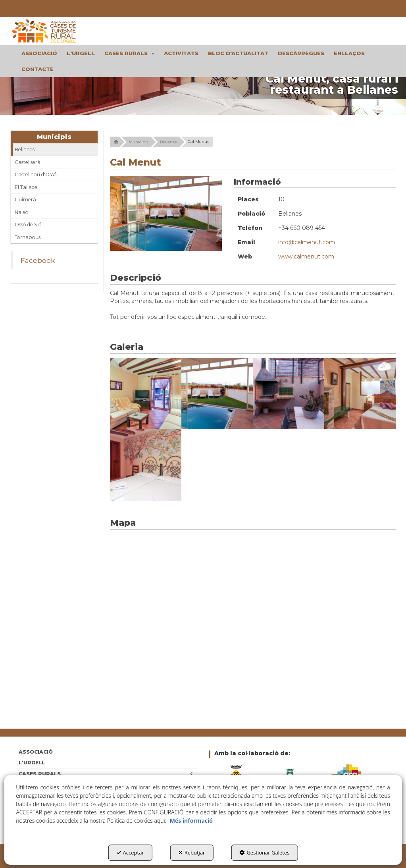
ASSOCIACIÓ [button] (36, 752)
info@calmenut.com (307, 242)
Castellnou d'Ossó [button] (36, 175)
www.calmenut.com (306, 257)
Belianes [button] (25, 149)
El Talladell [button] (27, 187)
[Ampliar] (146, 393)
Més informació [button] (191, 821)
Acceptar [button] (130, 853)
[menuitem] (39, 53)
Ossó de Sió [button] (28, 225)
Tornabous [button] (28, 237)
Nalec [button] (21, 212)
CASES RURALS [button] (106, 774)
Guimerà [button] (25, 200)
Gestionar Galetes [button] (264, 853)
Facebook (38, 260)
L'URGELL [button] (32, 763)
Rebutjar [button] (192, 853)
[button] (54, 31)
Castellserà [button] (28, 162)
